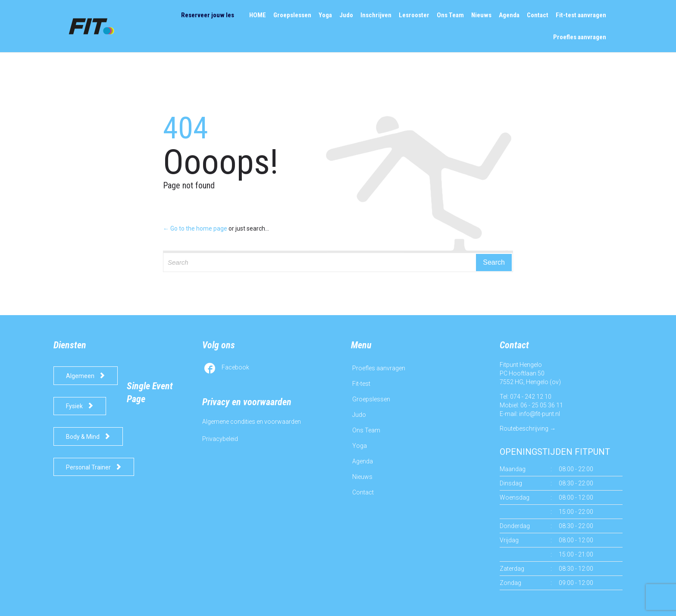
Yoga (360, 446)
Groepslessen (371, 399)
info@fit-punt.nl (540, 414)
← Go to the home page (195, 228)
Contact (363, 492)
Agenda (363, 461)
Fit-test (361, 384)
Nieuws (362, 477)
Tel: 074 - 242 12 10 (526, 397)
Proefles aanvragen (379, 368)
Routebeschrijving (524, 428)
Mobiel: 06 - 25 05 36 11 (531, 405)
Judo (359, 415)
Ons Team (366, 430)
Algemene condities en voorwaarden (252, 422)
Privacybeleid (220, 439)
